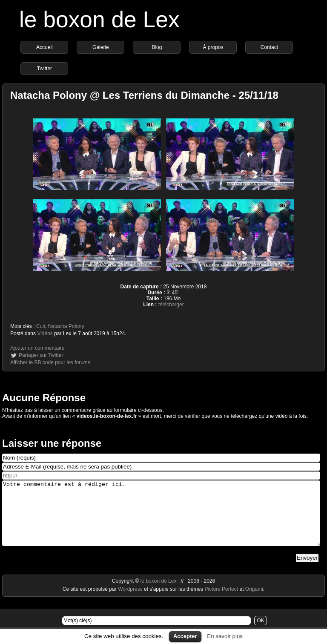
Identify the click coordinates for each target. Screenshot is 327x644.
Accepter (185, 636)
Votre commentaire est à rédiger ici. (161, 520)
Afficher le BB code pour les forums (50, 362)
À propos (213, 47)
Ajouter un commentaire (37, 348)
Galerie (101, 47)
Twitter (44, 69)
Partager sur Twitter (41, 355)
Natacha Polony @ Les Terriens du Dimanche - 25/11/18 (144, 95)
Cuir (41, 326)
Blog (157, 47)
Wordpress (131, 602)
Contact (269, 47)
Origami (254, 602)
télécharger (171, 305)
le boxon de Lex (99, 19)
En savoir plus (225, 636)
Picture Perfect (221, 602)
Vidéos (45, 333)
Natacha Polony (66, 326)
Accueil (44, 47)
